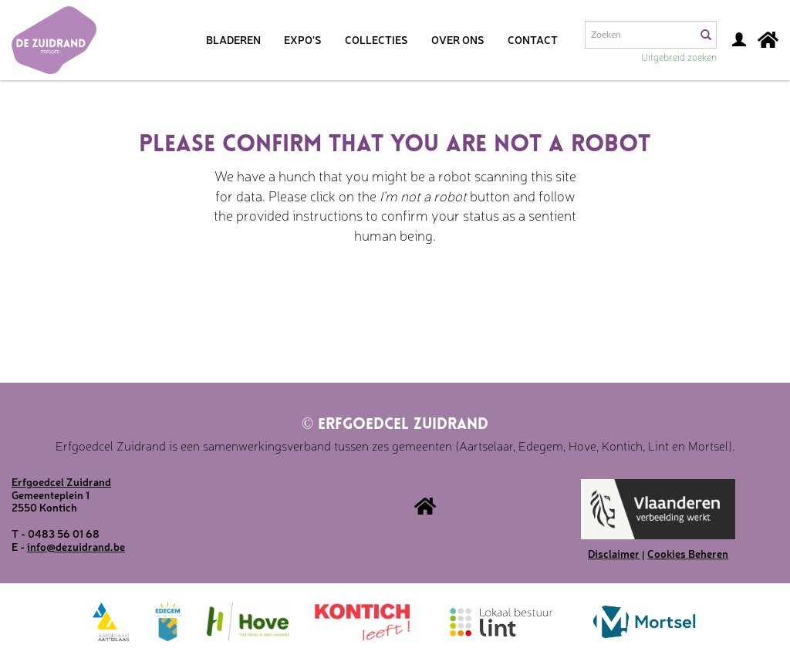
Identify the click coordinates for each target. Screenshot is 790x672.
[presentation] (418, 294)
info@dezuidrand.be (76, 546)
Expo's (303, 39)
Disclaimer (614, 553)
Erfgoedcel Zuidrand (395, 425)
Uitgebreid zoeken (679, 57)
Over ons (458, 39)
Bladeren (233, 39)
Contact (533, 39)
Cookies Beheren (688, 553)
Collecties (376, 39)
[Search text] (640, 35)
